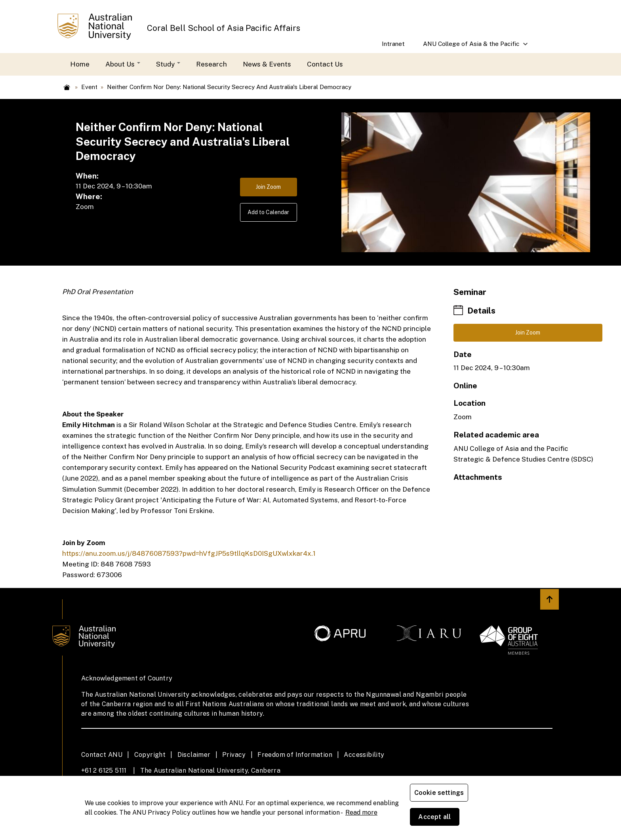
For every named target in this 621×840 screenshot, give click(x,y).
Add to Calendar (262, 218)
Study (168, 64)
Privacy (234, 755)
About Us (123, 64)
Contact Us (325, 64)
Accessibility (364, 755)
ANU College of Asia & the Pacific (472, 47)
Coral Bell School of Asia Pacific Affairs (224, 28)
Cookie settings (441, 820)
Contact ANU (102, 755)
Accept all (503, 820)
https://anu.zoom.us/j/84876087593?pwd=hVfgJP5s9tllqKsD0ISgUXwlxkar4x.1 (189, 553)
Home (80, 64)
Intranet (393, 44)
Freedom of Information (295, 755)
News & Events (267, 64)
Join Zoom (262, 189)
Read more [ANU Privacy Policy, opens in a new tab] (361, 824)
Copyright (150, 755)
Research (211, 64)
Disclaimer (194, 755)
